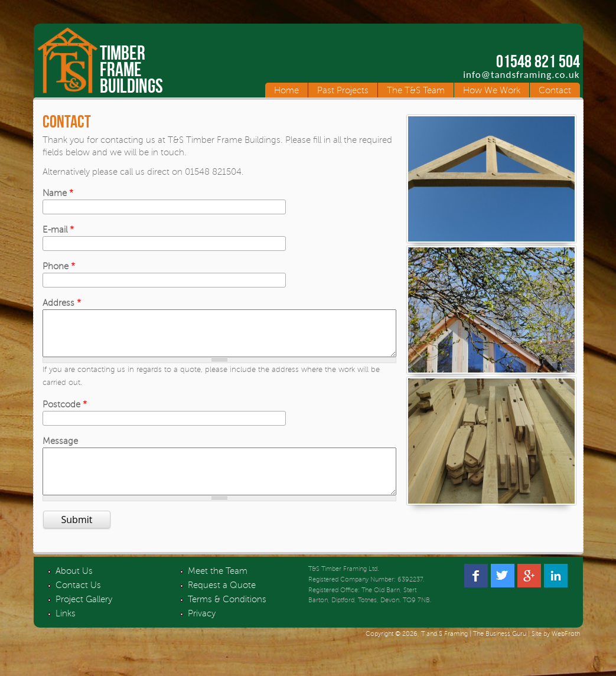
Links (66, 631)
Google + (529, 593)
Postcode (65, 413)
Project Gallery (84, 617)
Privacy (202, 631)
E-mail (58, 230)
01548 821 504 (538, 61)
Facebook (476, 593)
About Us (74, 589)
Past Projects (343, 90)
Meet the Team (218, 589)
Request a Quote (222, 603)
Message (60, 450)
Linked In (556, 593)
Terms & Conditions (227, 617)
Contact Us (78, 603)
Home (286, 90)
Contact (555, 90)
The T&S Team (416, 90)
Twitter (503, 593)
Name (58, 193)
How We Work (492, 90)
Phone (59, 266)
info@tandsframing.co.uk (521, 75)
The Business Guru (500, 651)
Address (62, 303)
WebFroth (566, 651)
